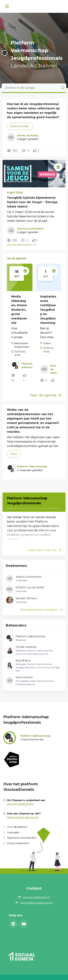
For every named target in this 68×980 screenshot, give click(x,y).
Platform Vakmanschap (30, 636)
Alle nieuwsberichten (21, 245)
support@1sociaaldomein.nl (36, 903)
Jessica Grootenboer (29, 577)
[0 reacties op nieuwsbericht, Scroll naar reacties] (25, 240)
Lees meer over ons (45, 550)
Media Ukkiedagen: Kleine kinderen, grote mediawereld (19, 310)
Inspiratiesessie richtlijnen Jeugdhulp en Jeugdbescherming (48, 310)
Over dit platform (17, 827)
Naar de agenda (46, 395)
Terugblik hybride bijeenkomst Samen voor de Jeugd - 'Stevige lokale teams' (32, 202)
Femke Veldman (26, 647)
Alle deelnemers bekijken (41, 610)
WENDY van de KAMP (30, 588)
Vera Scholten (24, 677)
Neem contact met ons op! (23, 817)
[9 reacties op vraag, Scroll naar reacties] (26, 151)
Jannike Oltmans (26, 598)
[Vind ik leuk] (36, 151)
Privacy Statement (18, 843)
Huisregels (13, 832)
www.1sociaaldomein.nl (20, 804)
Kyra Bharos (23, 661)
